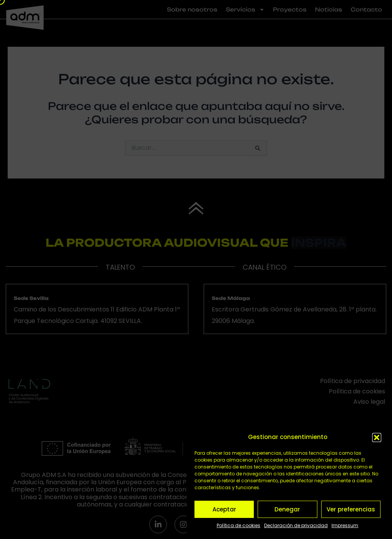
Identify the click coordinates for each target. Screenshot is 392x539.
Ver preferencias (351, 509)
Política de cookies (238, 525)
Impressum (345, 525)
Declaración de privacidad (296, 525)
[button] (377, 437)
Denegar (287, 509)
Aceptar (224, 509)
